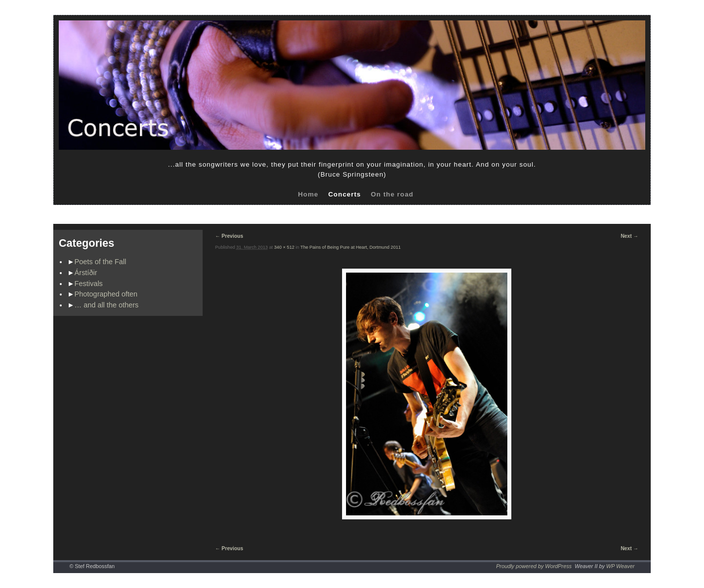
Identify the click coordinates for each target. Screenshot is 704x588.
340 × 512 (285, 247)
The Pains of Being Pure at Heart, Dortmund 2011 (351, 247)
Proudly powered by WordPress (534, 566)
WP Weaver (621, 566)
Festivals (89, 284)
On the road (392, 194)
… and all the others (107, 305)
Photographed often (106, 294)
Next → (630, 236)
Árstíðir (86, 273)
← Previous (229, 236)
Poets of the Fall (101, 262)
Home (308, 194)
